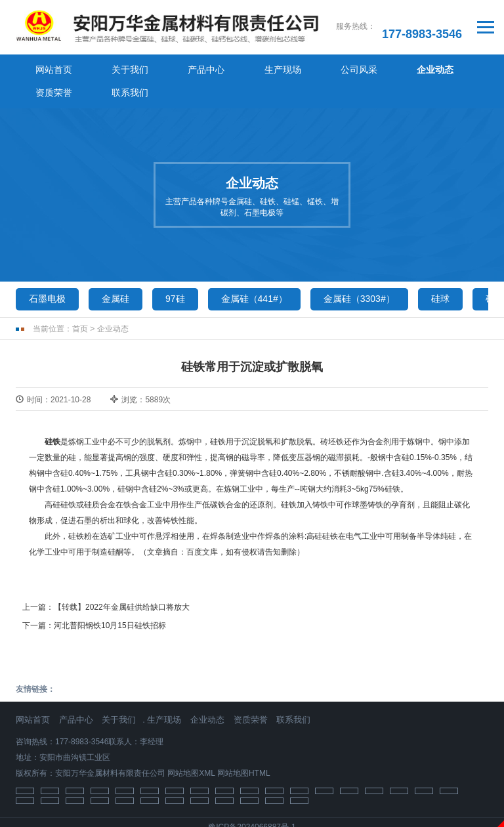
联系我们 (459, 68)
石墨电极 (47, 275)
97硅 (175, 275)
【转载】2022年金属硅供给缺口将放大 (122, 583)
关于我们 (104, 68)
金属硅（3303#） (359, 275)
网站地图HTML (244, 749)
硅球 (440, 275)
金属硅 (115, 275)
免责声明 (252, 820)
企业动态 (341, 68)
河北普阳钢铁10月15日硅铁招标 (110, 601)
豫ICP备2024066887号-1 (252, 803)
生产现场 (222, 68)
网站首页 (45, 68)
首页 (80, 305)
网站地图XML (191, 749)
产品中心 (163, 68)
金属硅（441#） (254, 275)
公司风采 (282, 68)
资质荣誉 (400, 68)
